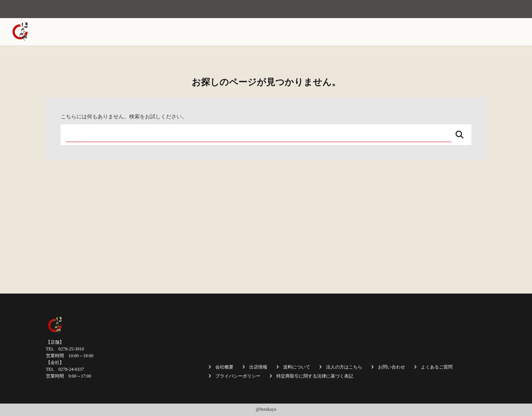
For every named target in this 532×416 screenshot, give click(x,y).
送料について (376, 32)
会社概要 (235, 32)
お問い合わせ (501, 32)
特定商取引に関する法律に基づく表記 (315, 376)
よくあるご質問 (437, 367)
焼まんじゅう (271, 32)
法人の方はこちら (423, 32)
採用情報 (465, 32)
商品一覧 (339, 32)
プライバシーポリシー (238, 376)
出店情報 (308, 32)
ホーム (206, 32)
